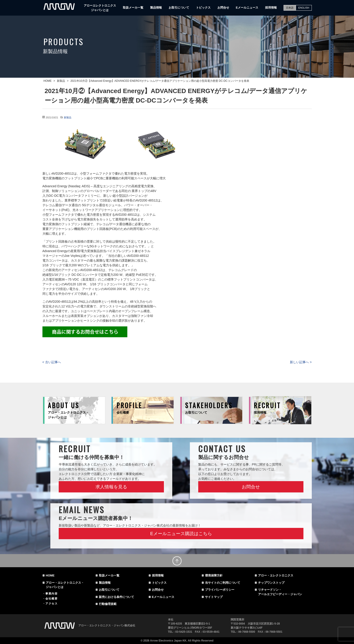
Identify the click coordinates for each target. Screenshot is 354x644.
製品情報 (156, 8)
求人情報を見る (111, 487)
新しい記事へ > (301, 362)
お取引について (179, 8)
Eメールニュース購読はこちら (181, 534)
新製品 (68, 117)
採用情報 (271, 8)
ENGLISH (304, 8)
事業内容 (51, 594)
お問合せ (223, 8)
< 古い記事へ (52, 362)
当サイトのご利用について (223, 583)
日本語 (290, 8)
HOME (50, 575)
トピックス (203, 8)
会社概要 (51, 599)
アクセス (51, 604)
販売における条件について (116, 597)
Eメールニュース (247, 8)
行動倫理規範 (108, 604)
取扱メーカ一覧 (133, 8)
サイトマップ (214, 597)
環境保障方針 (214, 575)
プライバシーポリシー (220, 590)
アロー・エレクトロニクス (276, 575)
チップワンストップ (271, 583)
